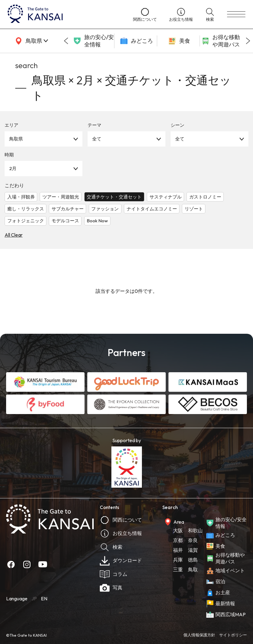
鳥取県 (16, 139)
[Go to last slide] (66, 41)
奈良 (193, 540)
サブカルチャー (68, 209)
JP (34, 599)
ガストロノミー (205, 197)
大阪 (178, 530)
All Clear (14, 235)
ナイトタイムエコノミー (152, 209)
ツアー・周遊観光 (61, 197)
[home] (64, 14)
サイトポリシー (233, 635)
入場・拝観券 (21, 197)
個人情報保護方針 (199, 635)
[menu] (236, 14)
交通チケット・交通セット (114, 197)
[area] (31, 41)
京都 (178, 540)
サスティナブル (166, 197)
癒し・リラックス (26, 209)
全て (97, 139)
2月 (13, 168)
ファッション (105, 209)
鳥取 (193, 569)
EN (44, 599)
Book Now (97, 221)
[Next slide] (248, 41)
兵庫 (178, 560)
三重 (178, 569)
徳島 (193, 560)
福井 (178, 550)
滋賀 (193, 550)
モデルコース (65, 221)
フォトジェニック (26, 221)
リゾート (194, 209)
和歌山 (195, 530)
